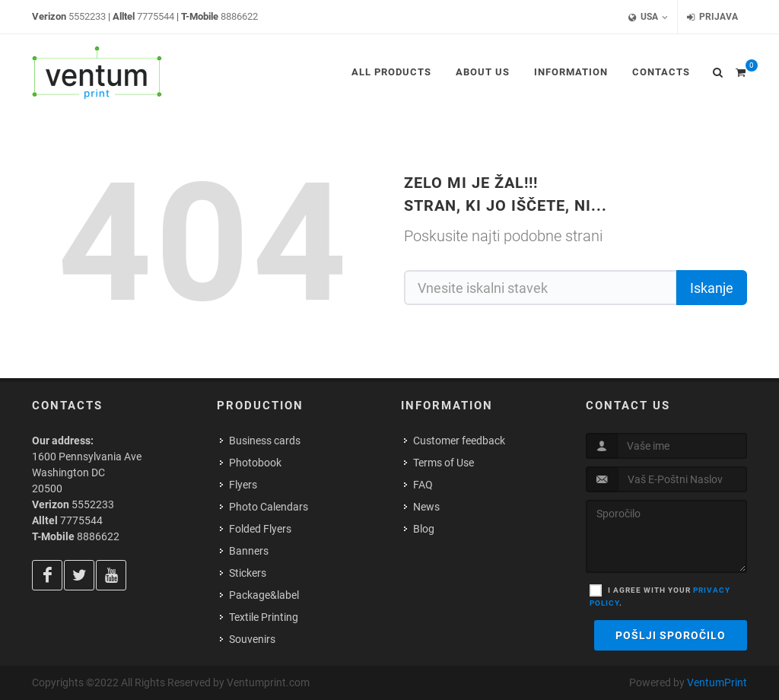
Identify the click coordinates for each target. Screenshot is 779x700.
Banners (249, 551)
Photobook (255, 463)
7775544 (156, 16)
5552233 (87, 16)
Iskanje (712, 288)
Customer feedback (459, 441)
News (426, 507)
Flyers (243, 485)
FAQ (423, 485)
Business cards (265, 441)
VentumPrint (717, 682)
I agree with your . (660, 597)
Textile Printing (264, 617)
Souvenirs (252, 639)
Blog (424, 529)
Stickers (248, 573)
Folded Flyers (260, 529)
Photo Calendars (269, 507)
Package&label (264, 595)
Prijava (712, 17)
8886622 (239, 16)
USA (648, 17)
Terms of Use (444, 463)
